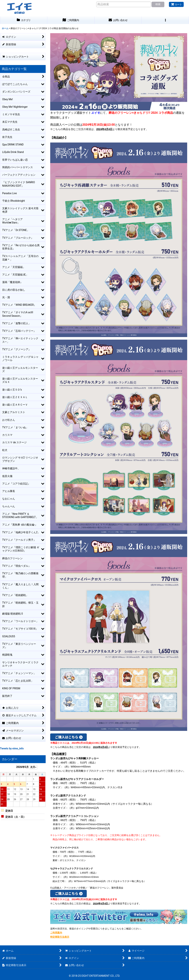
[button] (165, 20)
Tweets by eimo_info (12, 748)
